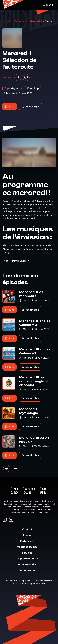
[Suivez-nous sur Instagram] (11, 520)
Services (29, 553)
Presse (29, 535)
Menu (48, 5)
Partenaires (29, 541)
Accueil (7, 21)
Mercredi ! (36, 21)
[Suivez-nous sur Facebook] (5, 520)
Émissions (20, 21)
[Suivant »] (15, 469)
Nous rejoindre (29, 564)
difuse (42, 584)
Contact (29, 529)
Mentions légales (29, 547)
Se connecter (29, 570)
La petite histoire (29, 559)
